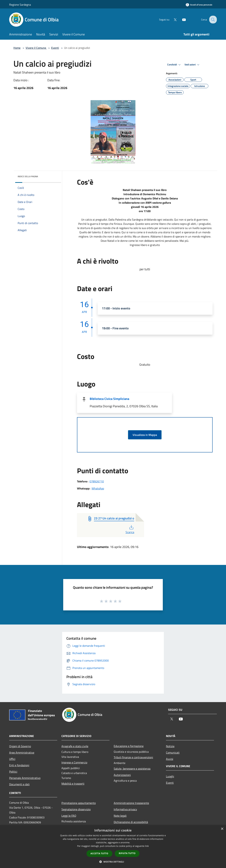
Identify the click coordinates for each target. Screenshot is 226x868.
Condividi (174, 65)
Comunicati (173, 753)
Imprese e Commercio (74, 762)
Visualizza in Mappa (145, 435)
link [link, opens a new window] (147, 846)
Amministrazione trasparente (131, 803)
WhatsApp (98, 488)
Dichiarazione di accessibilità (131, 822)
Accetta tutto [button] (99, 853)
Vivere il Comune (36, 48)
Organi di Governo (20, 746)
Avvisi (170, 759)
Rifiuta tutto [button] (127, 853)
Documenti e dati (19, 784)
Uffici (12, 759)
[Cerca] (213, 20)
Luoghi (170, 776)
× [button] (222, 829)
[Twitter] (172, 19)
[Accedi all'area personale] (199, 5)
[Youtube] (181, 19)
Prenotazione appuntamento (79, 803)
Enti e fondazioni (19, 765)
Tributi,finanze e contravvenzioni (133, 757)
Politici (13, 772)
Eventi (55, 48)
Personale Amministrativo (25, 778)
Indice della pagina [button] (28, 176)
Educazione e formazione (129, 746)
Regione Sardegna (20, 5)
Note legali (120, 816)
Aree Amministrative (22, 753)
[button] (113, 862)
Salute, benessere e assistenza (132, 769)
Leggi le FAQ (69, 816)
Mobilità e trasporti (73, 784)
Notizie (170, 746)
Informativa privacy (125, 809)
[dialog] (113, 847)
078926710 (97, 481)
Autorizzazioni (122, 775)
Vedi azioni (192, 65)
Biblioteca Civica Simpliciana (109, 399)
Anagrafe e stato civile (75, 746)
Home (17, 48)
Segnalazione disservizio (76, 809)
